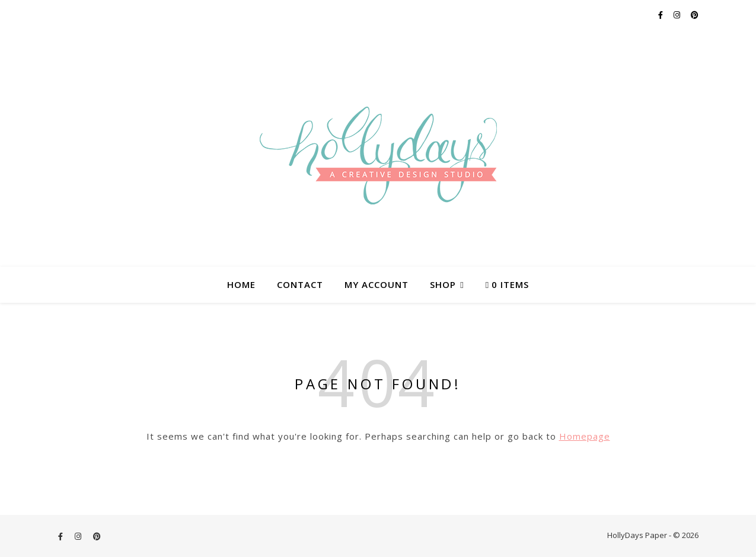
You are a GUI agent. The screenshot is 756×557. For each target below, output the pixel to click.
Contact (300, 284)
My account (377, 284)
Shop (443, 284)
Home (241, 284)
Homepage (585, 436)
